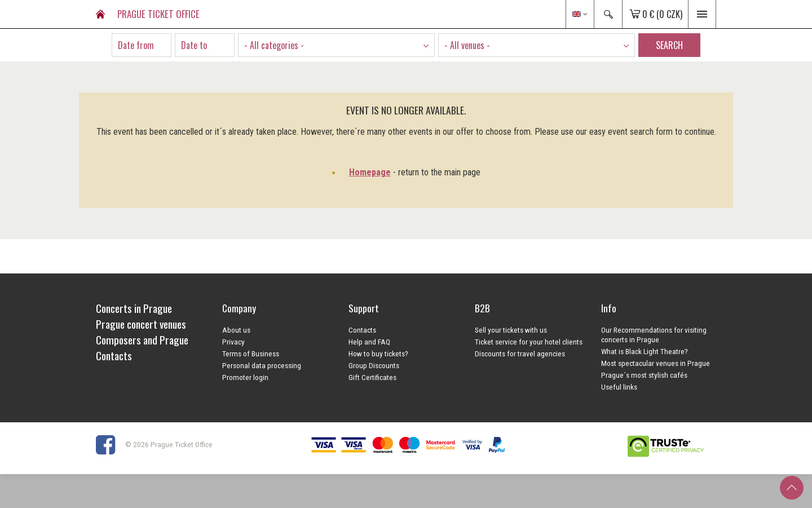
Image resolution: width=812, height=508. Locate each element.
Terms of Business (251, 354)
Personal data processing (262, 365)
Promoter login (245, 377)
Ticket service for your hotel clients (529, 342)
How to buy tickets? (378, 354)
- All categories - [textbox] (274, 45)
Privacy (233, 342)
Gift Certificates (372, 377)
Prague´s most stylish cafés (644, 375)
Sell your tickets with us (511, 330)
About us (236, 330)
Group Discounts (374, 365)
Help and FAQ (369, 342)
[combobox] (336, 45)
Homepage (370, 172)
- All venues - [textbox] (467, 45)
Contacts (362, 330)
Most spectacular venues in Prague (656, 363)
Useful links (619, 387)
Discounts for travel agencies (520, 354)
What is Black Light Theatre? (645, 351)
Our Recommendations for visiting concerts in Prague (654, 335)
